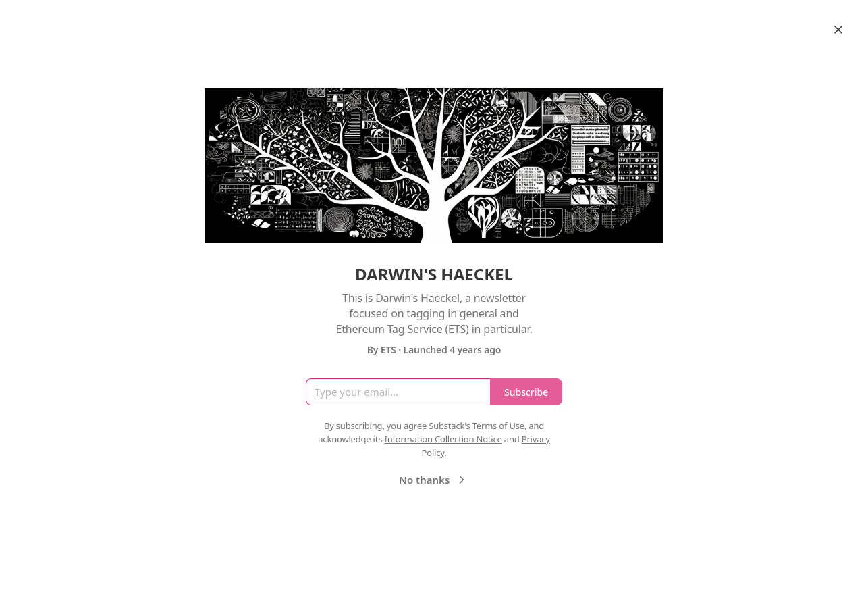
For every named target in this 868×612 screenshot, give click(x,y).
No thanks (434, 480)
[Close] (838, 30)
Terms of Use (498, 426)
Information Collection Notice (443, 439)
